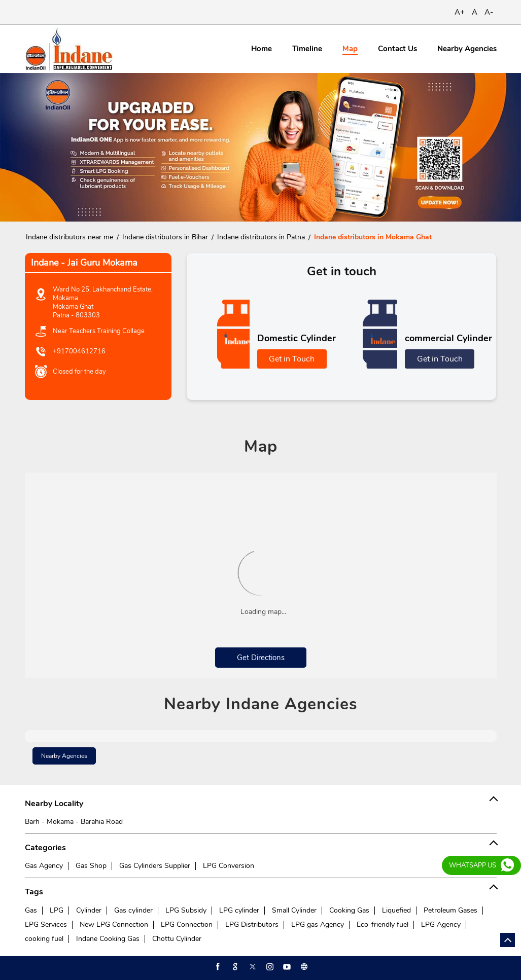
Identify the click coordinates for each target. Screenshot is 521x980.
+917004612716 (79, 351)
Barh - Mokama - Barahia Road (74, 822)
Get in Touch (292, 359)
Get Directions (261, 658)
